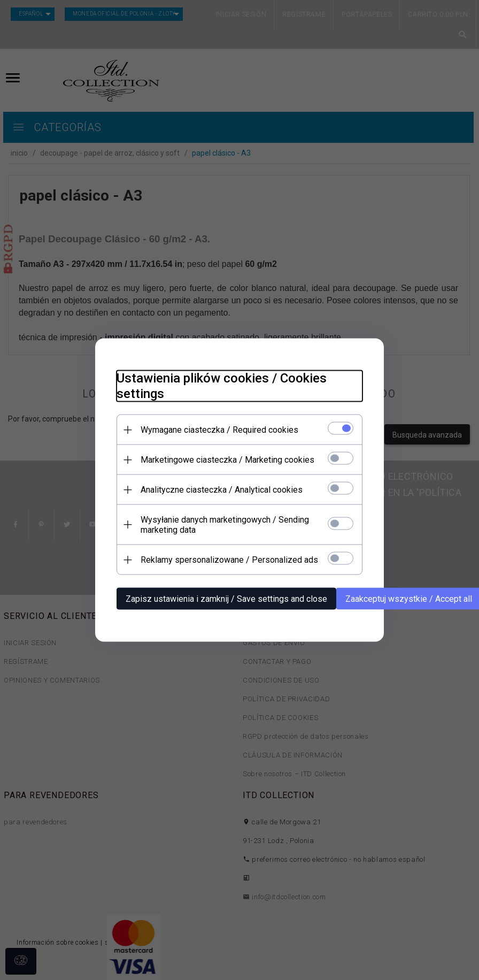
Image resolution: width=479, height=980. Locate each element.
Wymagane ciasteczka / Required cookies (219, 430)
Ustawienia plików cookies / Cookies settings (222, 386)
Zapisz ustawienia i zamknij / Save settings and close (226, 599)
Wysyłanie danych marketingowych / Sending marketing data (225, 525)
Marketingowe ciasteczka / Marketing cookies (227, 460)
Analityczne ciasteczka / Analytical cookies (222, 490)
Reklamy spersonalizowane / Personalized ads (229, 560)
